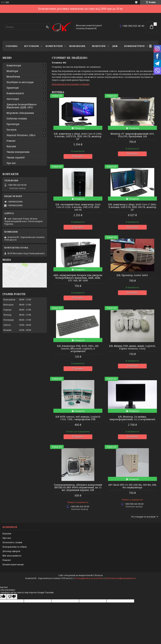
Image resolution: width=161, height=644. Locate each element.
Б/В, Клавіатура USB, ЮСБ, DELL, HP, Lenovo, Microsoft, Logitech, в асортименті (78, 349)
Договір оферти (11, 551)
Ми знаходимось (12, 556)
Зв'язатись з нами (12, 542)
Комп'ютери (54, 46)
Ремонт (11, 141)
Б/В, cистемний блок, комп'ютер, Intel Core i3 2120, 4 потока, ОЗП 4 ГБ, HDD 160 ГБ (78, 207)
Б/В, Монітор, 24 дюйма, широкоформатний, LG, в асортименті (132, 418)
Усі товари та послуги (143, 517)
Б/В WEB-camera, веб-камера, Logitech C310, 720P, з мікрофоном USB (78, 418)
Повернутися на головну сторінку (71, 84)
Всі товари (32, 46)
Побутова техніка (17, 119)
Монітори (99, 46)
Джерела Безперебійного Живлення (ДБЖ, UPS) (22, 106)
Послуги (11, 130)
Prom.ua (99, 575)
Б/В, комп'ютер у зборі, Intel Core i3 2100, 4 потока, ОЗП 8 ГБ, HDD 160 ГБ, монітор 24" (78, 136)
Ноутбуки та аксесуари (20, 82)
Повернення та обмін (15, 547)
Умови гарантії (16, 158)
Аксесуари (13, 99)
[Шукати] (47, 27)
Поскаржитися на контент (89, 578)
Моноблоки (77, 46)
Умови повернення (18, 152)
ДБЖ (115, 46)
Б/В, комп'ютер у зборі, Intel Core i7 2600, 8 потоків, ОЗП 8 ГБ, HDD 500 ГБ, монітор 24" (132, 207)
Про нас (11, 163)
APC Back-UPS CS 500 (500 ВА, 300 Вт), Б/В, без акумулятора (132, 486)
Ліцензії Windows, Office (21, 135)
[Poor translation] (12, 597)
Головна (12, 46)
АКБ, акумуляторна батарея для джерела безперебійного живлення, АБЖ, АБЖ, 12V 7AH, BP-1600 (78, 278)
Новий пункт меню (13, 564)
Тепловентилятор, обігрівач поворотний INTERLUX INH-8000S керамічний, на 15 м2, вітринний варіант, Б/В (78, 487)
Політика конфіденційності (120, 578)
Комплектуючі (134, 46)
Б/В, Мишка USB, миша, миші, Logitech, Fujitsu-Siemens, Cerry (132, 347)
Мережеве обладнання (20, 113)
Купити (79, 156)
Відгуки (11, 146)
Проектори (13, 124)
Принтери (13, 88)
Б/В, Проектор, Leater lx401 (132, 275)
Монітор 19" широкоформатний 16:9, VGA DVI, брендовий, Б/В (132, 135)
